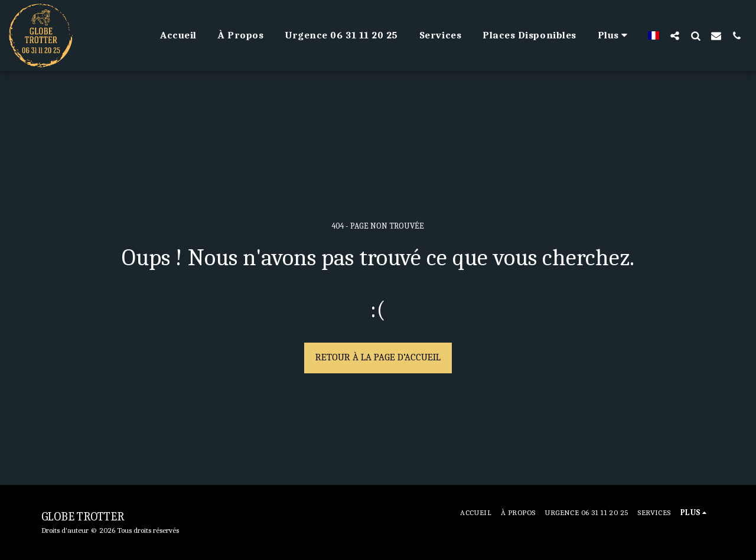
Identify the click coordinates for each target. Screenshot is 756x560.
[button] (675, 35)
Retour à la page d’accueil (378, 357)
